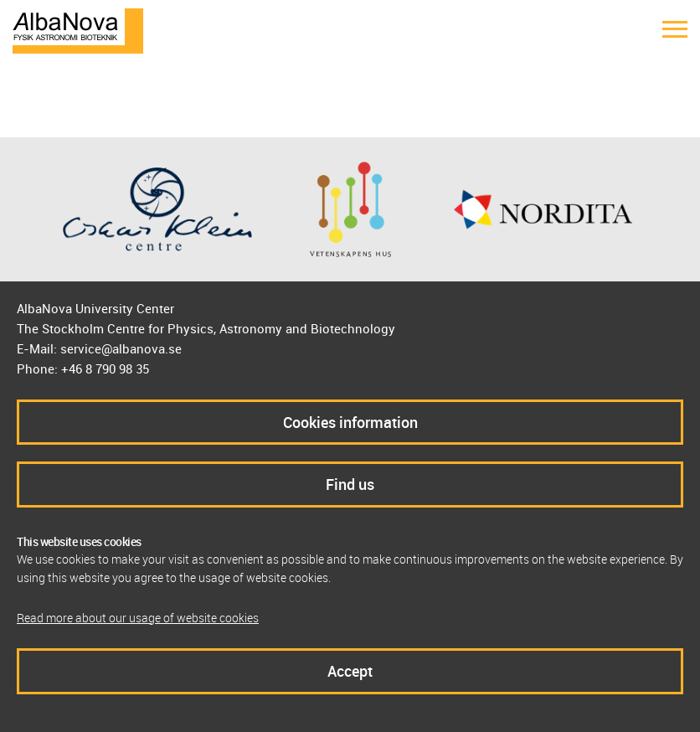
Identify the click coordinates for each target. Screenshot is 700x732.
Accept (350, 671)
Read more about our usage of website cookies (138, 618)
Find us (350, 484)
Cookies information (350, 422)
